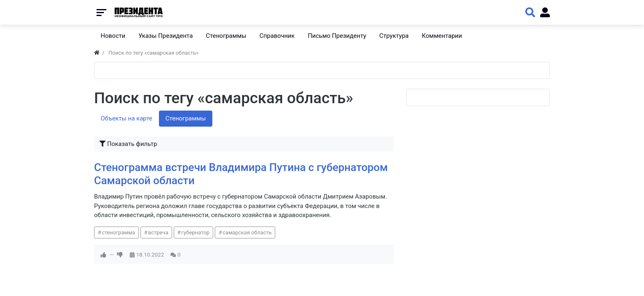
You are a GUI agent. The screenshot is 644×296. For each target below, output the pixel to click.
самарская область (247, 232)
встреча (158, 232)
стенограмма (118, 232)
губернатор (195, 232)
